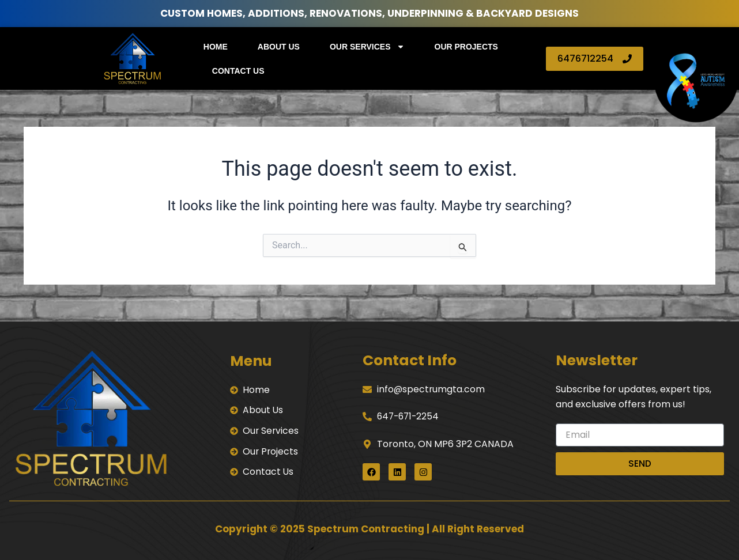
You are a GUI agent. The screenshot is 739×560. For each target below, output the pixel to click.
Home (216, 47)
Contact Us (238, 71)
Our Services (367, 47)
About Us (279, 47)
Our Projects (466, 47)
